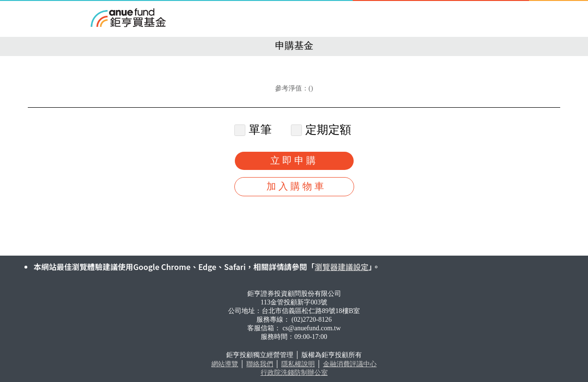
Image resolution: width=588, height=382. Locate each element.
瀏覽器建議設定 (342, 267)
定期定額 (322, 130)
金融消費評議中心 (350, 364)
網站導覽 (225, 364)
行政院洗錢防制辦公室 (294, 373)
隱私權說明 (298, 364)
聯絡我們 (260, 364)
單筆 (254, 130)
